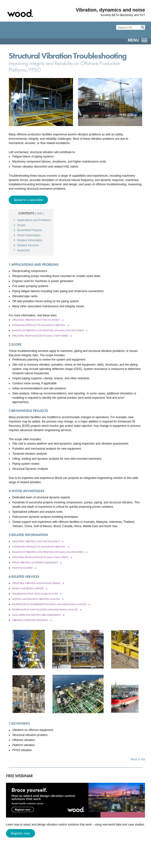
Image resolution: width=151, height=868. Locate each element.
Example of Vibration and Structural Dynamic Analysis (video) (48, 330)
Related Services (26, 245)
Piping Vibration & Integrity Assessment (35, 563)
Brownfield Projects (28, 230)
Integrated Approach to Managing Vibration (39, 325)
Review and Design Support (28, 588)
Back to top (138, 759)
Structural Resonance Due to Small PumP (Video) (40, 336)
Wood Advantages (27, 235)
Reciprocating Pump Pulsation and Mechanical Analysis (45, 610)
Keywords (22, 250)
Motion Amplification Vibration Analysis (36, 599)
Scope (19, 225)
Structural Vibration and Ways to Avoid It (36, 320)
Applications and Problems (32, 220)
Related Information (28, 240)
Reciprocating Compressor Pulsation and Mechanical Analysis (49, 604)
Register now (21, 833)
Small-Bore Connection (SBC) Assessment (36, 615)
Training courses (22, 568)
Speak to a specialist (28, 200)
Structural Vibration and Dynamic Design (36, 583)
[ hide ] (39, 213)
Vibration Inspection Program (30, 620)
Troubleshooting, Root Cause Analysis (35, 594)
